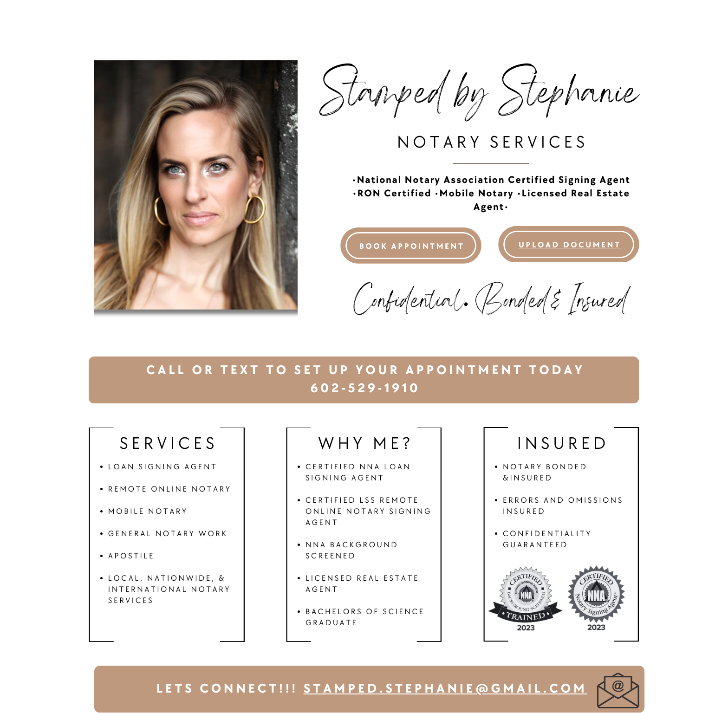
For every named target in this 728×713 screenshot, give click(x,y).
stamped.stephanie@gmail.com (445, 689)
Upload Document (570, 245)
